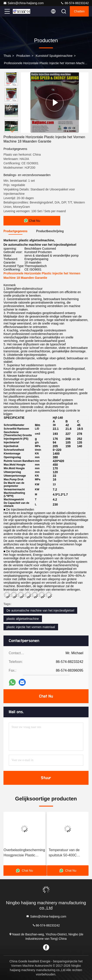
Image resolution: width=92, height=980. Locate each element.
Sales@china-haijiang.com (23, 3)
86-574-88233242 (75, 3)
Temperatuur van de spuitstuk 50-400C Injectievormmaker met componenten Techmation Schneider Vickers (66, 853)
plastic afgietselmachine (23, 619)
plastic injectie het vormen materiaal (31, 627)
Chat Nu (46, 696)
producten (23, 56)
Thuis (7, 56)
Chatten (79, 11)
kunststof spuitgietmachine (54, 56)
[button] (12, 131)
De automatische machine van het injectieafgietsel (40, 610)
